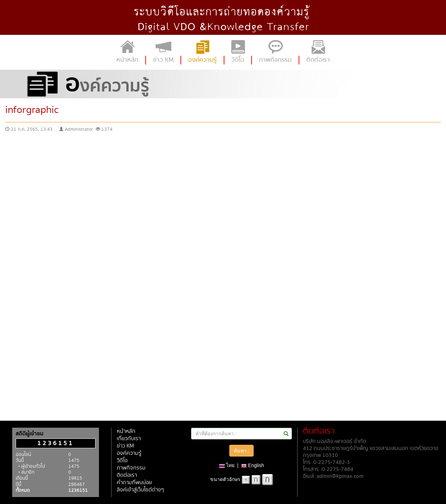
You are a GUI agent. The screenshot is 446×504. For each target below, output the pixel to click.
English (253, 465)
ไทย (227, 465)
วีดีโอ (122, 461)
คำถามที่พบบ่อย (134, 483)
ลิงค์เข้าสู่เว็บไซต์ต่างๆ (140, 490)
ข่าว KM (125, 446)
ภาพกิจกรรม (131, 468)
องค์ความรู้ (129, 453)
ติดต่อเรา (127, 475)
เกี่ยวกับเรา (129, 439)
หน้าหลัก (126, 431)
